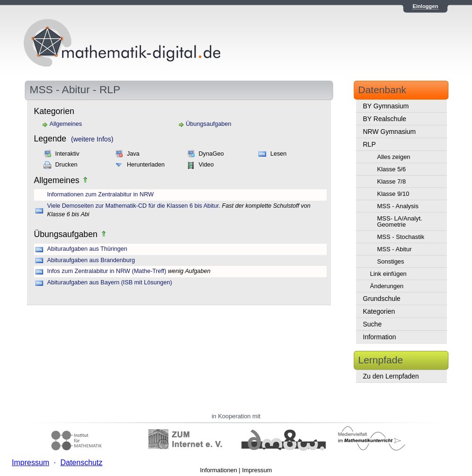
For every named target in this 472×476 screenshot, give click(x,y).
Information (380, 337)
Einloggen (425, 6)
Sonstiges (391, 261)
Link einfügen (388, 274)
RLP (370, 144)
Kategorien (379, 311)
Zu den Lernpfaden (391, 376)
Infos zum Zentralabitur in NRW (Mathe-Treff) (107, 271)
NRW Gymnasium (390, 132)
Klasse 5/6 (392, 169)
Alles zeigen (394, 157)
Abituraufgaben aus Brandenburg (91, 260)
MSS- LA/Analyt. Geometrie (400, 221)
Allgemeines (66, 124)
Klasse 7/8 (392, 181)
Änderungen (387, 286)
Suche (373, 324)
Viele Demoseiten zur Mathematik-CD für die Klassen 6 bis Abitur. (134, 206)
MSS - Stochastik (401, 237)
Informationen (219, 470)
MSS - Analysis (398, 206)
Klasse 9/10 (393, 194)
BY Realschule (385, 119)
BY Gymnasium (386, 106)
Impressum (257, 470)
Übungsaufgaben (209, 124)
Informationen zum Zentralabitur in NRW (101, 194)
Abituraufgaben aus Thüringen (87, 249)
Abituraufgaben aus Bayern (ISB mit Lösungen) (110, 282)
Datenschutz (81, 463)
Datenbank (383, 90)
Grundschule (382, 299)
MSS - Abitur (395, 249)
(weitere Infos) (92, 139)
